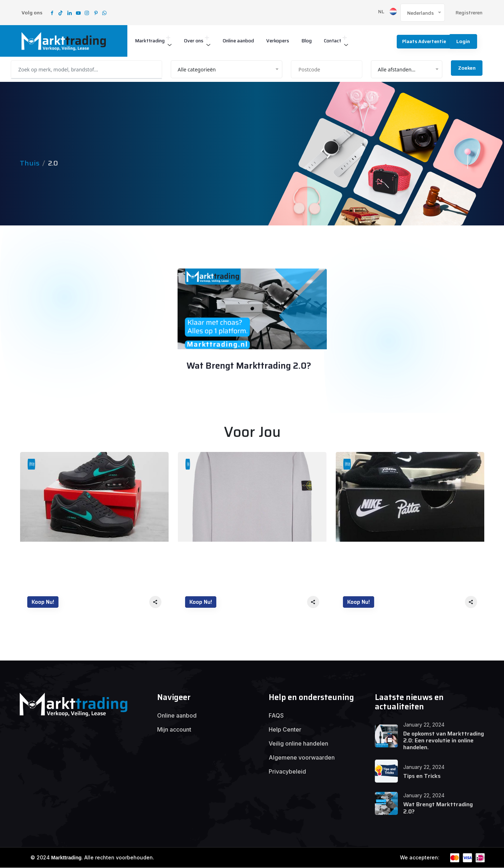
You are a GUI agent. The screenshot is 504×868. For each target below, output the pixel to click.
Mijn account (174, 730)
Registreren (469, 13)
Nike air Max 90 (51, 554)
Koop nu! (43, 602)
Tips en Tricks (422, 776)
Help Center (285, 730)
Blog (324, 41)
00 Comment (215, 398)
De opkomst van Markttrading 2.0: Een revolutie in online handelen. (444, 741)
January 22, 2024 (213, 285)
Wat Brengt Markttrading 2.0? (250, 366)
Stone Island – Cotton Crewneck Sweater (245, 554)
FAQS (276, 716)
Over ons (200, 41)
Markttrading (152, 41)
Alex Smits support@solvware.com (242, 386)
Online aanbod (249, 41)
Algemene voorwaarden (302, 758)
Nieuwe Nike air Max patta (382, 554)
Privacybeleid (287, 772)
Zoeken (467, 68)
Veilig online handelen (298, 744)
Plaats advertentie (421, 41)
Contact (352, 41)
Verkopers (293, 41)
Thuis (30, 163)
